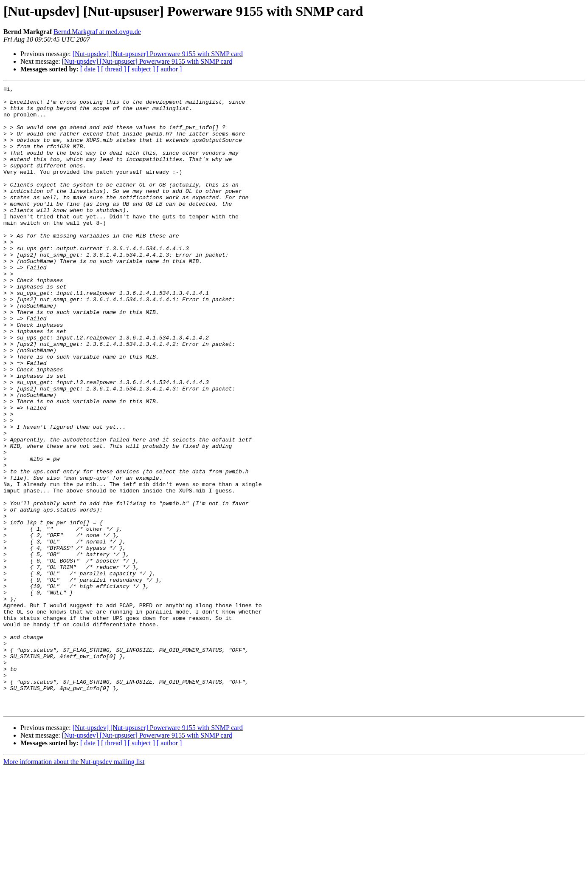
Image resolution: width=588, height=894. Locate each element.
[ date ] (90, 69)
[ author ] (169, 69)
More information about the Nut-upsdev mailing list (74, 887)
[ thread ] (114, 69)
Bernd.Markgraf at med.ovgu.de (97, 32)
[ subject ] (141, 69)
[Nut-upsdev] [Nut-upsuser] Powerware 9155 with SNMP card (158, 54)
